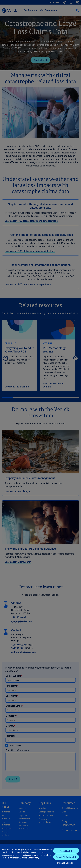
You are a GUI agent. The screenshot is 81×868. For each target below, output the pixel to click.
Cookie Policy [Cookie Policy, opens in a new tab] (33, 858)
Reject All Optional (65, 857)
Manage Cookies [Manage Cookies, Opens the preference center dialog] (65, 863)
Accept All (65, 851)
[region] (40, 856)
